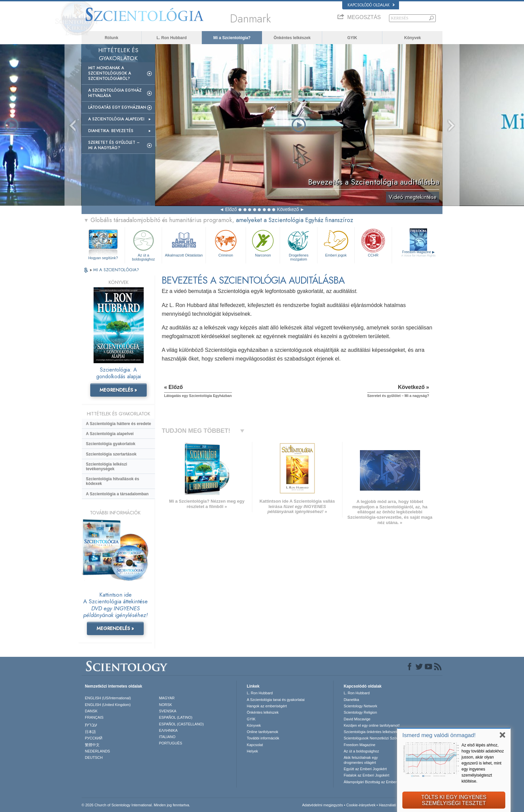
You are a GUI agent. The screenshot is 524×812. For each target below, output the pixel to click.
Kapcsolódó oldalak (371, 5)
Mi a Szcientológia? (232, 38)
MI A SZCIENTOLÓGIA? (116, 270)
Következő (288, 209)
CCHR (373, 243)
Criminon (226, 243)
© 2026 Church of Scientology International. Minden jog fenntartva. (136, 805)
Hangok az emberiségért (267, 706)
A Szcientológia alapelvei (116, 119)
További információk (263, 738)
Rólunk (111, 38)
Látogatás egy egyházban (117, 107)
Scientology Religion (360, 712)
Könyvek (412, 38)
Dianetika (351, 700)
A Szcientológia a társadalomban (117, 494)
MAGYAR (167, 698)
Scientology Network (360, 706)
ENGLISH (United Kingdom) (108, 705)
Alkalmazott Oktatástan (184, 243)
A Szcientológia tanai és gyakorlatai (276, 700)
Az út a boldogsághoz (143, 244)
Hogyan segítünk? (103, 258)
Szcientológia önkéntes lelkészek (370, 732)
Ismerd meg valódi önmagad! (439, 735)
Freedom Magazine (419, 254)
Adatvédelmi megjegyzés (322, 805)
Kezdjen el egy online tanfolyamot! (372, 725)
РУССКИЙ (94, 738)
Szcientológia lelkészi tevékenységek (106, 467)
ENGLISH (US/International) (108, 698)
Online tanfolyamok (262, 732)
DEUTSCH (94, 757)
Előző (231, 209)
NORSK (166, 705)
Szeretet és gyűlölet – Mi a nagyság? (114, 145)
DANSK (91, 711)
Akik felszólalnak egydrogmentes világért (361, 760)
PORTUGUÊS (171, 743)
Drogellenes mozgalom (298, 244)
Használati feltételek (395, 805)
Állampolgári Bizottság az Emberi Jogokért (378, 782)
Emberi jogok (336, 243)
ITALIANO (167, 737)
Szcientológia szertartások (111, 454)
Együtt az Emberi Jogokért (365, 769)
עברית (91, 725)
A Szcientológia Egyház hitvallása (115, 93)
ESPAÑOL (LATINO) (176, 717)
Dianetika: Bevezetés (111, 131)
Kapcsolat (255, 745)
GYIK (352, 38)
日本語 (90, 732)
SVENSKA (168, 711)
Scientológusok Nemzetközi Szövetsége (376, 738)
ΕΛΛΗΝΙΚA (168, 730)
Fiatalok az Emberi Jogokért (366, 775)
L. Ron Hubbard (172, 38)
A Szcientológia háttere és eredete (118, 424)
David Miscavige (357, 719)
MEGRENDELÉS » (118, 390)
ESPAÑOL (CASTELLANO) (181, 724)
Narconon (263, 243)
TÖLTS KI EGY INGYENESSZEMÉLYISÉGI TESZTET (454, 800)
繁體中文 (92, 745)
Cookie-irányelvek (361, 805)
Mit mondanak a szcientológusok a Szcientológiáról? (110, 73)
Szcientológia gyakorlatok (111, 444)
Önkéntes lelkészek (292, 38)
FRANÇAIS (94, 717)
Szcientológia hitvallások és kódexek (112, 481)
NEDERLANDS (97, 751)
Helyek (252, 751)
